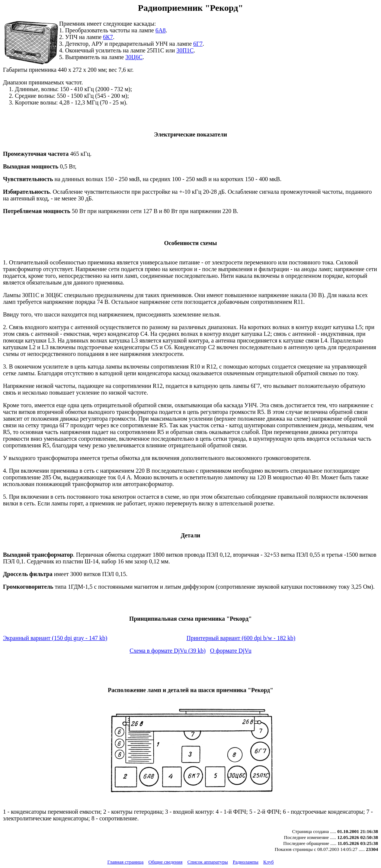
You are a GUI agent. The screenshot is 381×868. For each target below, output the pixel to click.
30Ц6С (134, 57)
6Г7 (198, 44)
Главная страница (125, 862)
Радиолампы (245, 862)
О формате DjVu (231, 651)
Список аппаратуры (208, 862)
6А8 (161, 30)
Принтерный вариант (241, 638)
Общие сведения (166, 862)
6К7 (108, 37)
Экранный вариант (55, 638)
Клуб (268, 862)
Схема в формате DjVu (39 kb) (167, 651)
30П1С (185, 50)
